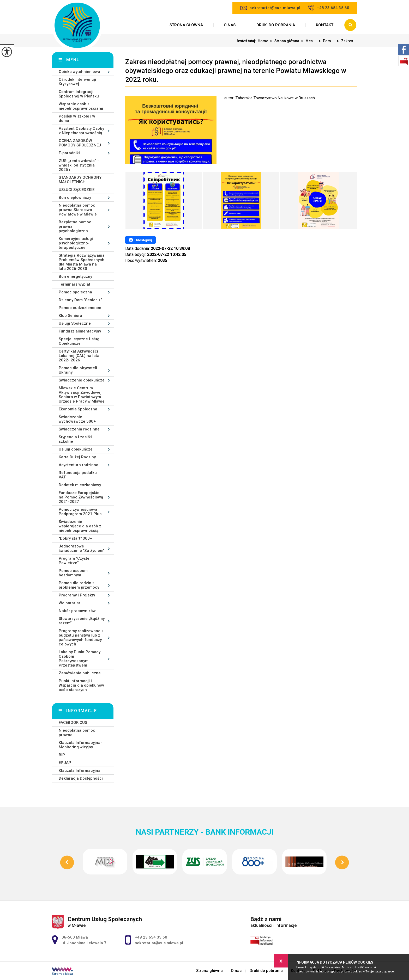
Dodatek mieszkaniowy (80, 485)
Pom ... (326, 41)
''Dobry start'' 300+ (75, 538)
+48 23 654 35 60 (329, 8)
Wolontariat (69, 603)
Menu (73, 60)
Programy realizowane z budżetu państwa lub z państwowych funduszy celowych (81, 637)
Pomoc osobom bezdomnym (73, 573)
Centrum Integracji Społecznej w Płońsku (79, 94)
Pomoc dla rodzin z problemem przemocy (79, 585)
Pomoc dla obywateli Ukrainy (78, 370)
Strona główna (186, 25)
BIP (62, 755)
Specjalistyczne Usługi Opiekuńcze (80, 341)
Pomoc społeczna (75, 292)
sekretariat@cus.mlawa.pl (270, 8)
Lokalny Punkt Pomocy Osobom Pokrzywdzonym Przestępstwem (80, 659)
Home (263, 41)
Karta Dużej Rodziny (77, 457)
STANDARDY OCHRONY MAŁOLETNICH (80, 180)
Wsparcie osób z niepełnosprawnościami (81, 106)
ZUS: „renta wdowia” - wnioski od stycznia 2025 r (79, 165)
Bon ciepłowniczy (75, 198)
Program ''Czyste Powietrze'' (74, 561)
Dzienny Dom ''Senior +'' (80, 300)
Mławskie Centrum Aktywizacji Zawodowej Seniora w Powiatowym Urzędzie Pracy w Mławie (82, 395)
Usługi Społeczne (75, 323)
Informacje (82, 711)
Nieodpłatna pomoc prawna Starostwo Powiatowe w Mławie (78, 210)
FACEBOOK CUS (73, 723)
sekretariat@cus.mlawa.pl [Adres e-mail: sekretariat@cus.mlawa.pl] (159, 943)
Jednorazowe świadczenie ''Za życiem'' (82, 548)
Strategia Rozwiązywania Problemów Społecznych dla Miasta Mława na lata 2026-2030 (82, 262)
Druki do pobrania (276, 25)
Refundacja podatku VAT (78, 475)
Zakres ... (346, 41)
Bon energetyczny (75, 276)
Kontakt (325, 25)
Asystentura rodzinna (79, 465)
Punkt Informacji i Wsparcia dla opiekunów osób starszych (81, 685)
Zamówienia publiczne (80, 673)
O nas (230, 25)
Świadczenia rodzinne (79, 429)
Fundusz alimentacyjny (80, 331)
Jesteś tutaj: (247, 41)
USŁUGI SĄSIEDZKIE (77, 190)
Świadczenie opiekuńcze (82, 380)
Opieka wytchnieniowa (79, 72)
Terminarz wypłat (74, 284)
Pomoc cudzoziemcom (80, 308)
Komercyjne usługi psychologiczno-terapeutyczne (76, 243)
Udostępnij (140, 240)
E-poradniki (69, 153)
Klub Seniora (70, 316)
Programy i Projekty (77, 595)
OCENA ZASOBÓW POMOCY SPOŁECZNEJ (80, 143)
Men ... (308, 41)
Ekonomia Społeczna (78, 409)
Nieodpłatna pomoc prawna (77, 733)
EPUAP (65, 763)
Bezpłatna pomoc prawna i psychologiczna (75, 226)
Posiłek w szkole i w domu (77, 118)
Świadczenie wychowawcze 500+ (77, 419)
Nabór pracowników (77, 611)
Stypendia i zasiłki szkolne (75, 439)
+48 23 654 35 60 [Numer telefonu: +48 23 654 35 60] (151, 937)
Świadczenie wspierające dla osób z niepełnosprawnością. (80, 526)
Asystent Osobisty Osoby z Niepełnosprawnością (81, 131)
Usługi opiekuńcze (76, 449)
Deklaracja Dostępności (81, 778)
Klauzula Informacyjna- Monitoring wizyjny (80, 745)
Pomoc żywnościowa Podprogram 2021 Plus (80, 512)
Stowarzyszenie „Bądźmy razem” (82, 621)
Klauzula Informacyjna (80, 771)
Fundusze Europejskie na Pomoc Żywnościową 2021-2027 (81, 497)
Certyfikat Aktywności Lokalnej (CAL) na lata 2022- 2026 (79, 356)
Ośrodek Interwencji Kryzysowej (77, 82)
